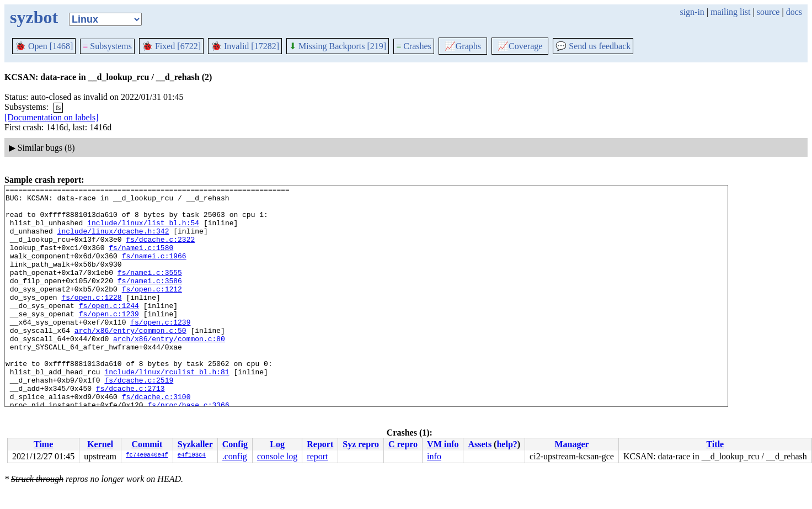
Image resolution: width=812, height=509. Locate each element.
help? (507, 444)
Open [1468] (44, 46)
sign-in (692, 12)
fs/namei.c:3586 (150, 300)
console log (277, 456)
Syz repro (361, 444)
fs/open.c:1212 (152, 310)
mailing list (730, 12)
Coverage (520, 46)
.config (235, 456)
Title (715, 444)
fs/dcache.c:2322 (160, 251)
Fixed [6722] (171, 46)
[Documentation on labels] (52, 117)
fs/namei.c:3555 (150, 290)
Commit (147, 444)
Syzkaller (195, 444)
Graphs (463, 46)
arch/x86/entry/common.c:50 (130, 360)
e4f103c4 (192, 455)
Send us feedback (593, 46)
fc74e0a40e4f (147, 455)
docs (794, 12)
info (434, 456)
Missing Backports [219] (338, 46)
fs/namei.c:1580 (141, 261)
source (768, 12)
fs (58, 107)
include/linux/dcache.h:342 (113, 241)
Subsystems (107, 46)
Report (320, 444)
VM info (443, 444)
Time (43, 444)
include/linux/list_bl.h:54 (143, 231)
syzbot (34, 17)
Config (235, 444)
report (317, 456)
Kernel (100, 444)
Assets (480, 444)
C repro (403, 444)
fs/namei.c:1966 (154, 271)
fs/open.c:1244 (109, 330)
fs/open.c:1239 (109, 340)
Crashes (414, 46)
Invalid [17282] (245, 46)
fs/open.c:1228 (91, 320)
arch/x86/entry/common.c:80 (169, 370)
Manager (571, 444)
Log (277, 444)
